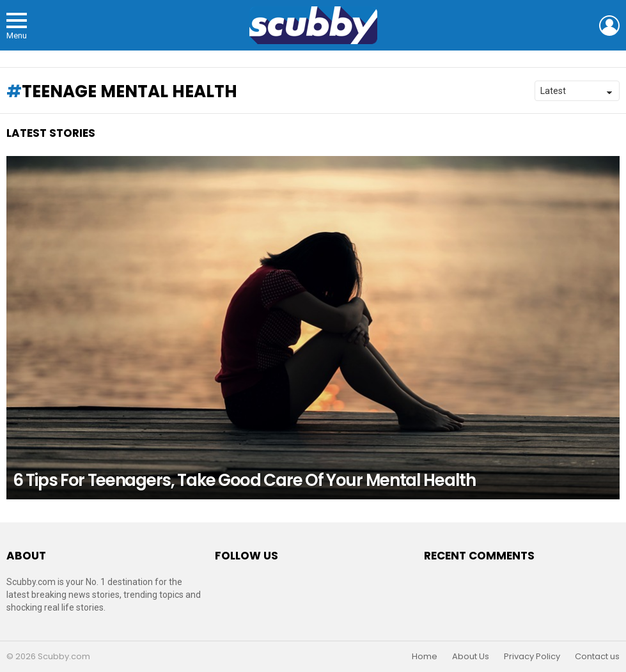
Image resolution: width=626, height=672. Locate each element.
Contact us (597, 657)
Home (425, 657)
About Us (471, 657)
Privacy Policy (532, 657)
